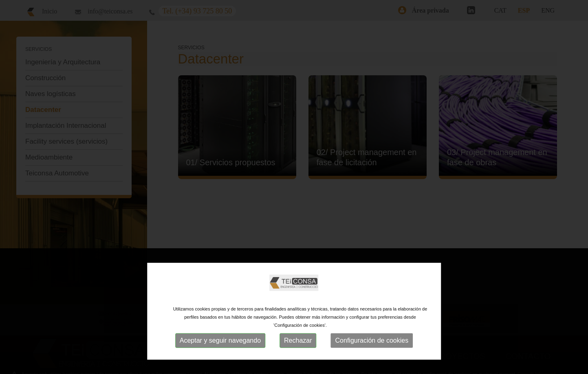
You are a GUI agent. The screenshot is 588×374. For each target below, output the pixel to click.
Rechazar (298, 340)
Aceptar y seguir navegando (220, 340)
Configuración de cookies (372, 340)
